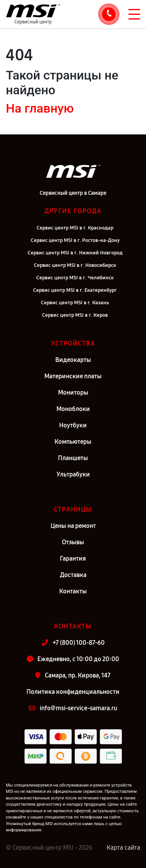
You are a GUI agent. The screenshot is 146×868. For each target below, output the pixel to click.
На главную (40, 108)
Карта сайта (123, 848)
